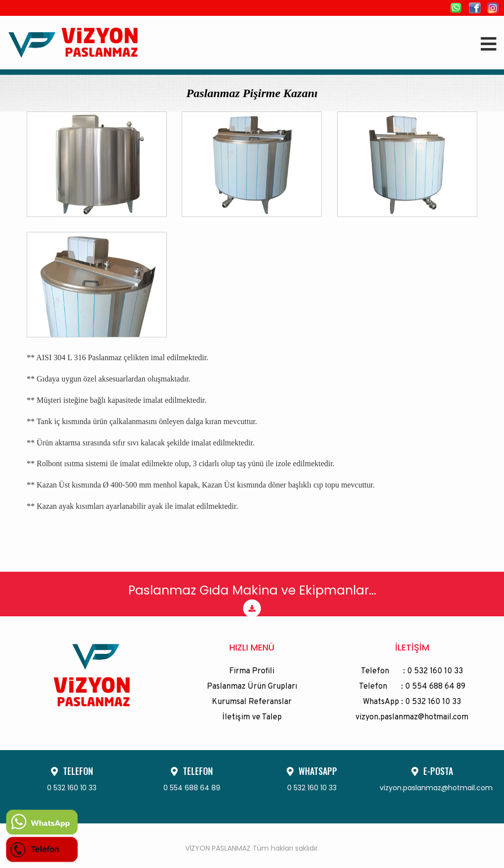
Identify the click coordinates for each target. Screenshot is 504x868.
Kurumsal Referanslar (252, 702)
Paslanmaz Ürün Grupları (252, 687)
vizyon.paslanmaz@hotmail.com (412, 717)
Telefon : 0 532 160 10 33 (412, 671)
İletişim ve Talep (252, 717)
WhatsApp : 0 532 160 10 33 (412, 702)
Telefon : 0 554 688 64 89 (412, 687)
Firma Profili (252, 671)
